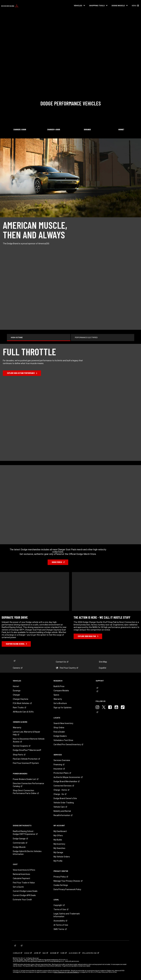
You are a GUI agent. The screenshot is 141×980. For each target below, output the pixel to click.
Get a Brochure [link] (60, 703)
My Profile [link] (58, 861)
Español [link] (103, 668)
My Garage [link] (58, 852)
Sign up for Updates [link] (63, 708)
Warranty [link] (17, 728)
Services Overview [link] (62, 760)
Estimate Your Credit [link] (22, 900)
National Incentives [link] (21, 874)
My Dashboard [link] (60, 831)
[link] (10, 6)
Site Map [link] (103, 662)
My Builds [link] (58, 840)
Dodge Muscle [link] (19, 847)
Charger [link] (16, 695)
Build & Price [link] (59, 686)
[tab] (42, 338)
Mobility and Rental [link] (62, 811)
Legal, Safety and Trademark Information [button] (67, 915)
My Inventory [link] (59, 844)
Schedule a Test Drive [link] (63, 740)
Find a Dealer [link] (59, 732)
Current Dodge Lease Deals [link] (25, 891)
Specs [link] (56, 695)
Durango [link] (17, 691)
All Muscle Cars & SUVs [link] (23, 712)
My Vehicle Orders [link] (62, 857)
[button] (79, 6)
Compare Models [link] (61, 691)
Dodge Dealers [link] (60, 736)
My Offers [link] (58, 836)
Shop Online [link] (59, 728)
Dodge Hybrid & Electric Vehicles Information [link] (27, 853)
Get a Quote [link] (18, 887)
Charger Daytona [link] (20, 699)
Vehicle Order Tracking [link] (64, 803)
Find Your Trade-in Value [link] (24, 883)
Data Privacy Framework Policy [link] (67, 889)
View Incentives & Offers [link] (24, 870)
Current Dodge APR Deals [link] (24, 895)
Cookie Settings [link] (61, 885)
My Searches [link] (59, 848)
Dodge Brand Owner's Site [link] (65, 798)
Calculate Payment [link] (21, 878)
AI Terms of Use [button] (61, 925)
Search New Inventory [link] (63, 723)
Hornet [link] (16, 686)
